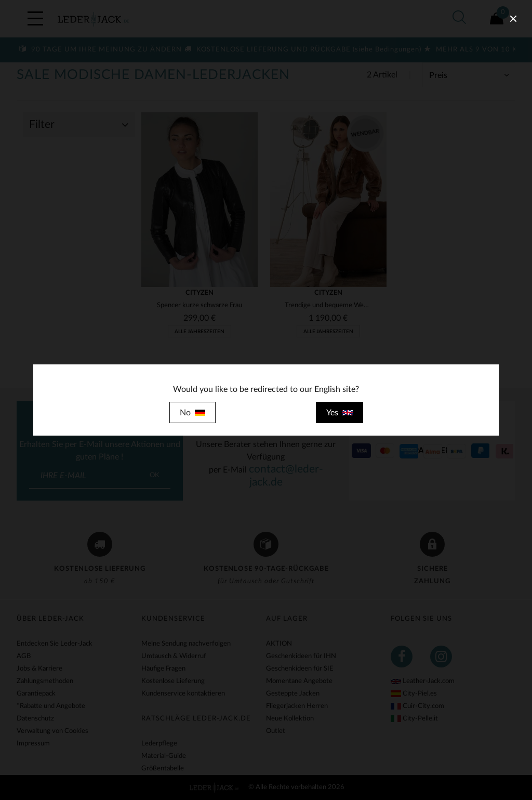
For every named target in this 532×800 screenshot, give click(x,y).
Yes (340, 413)
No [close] (192, 413)
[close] (513, 19)
